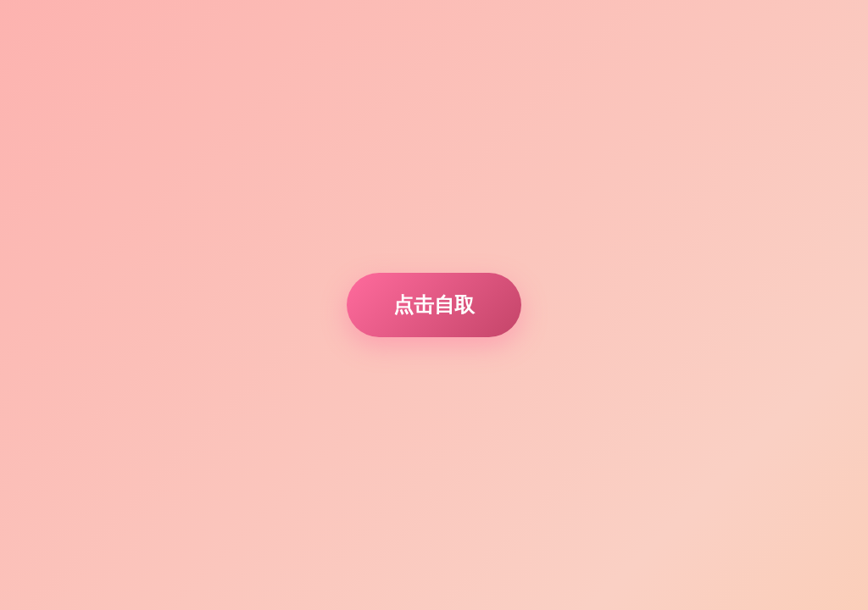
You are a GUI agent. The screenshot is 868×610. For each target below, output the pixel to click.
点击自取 (434, 305)
